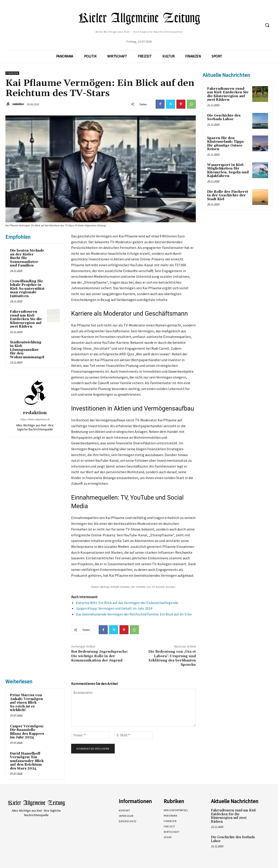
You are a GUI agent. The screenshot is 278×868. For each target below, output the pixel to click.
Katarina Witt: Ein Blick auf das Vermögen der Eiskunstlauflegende (127, 603)
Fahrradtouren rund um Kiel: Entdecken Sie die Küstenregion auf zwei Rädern (26, 319)
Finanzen (12, 73)
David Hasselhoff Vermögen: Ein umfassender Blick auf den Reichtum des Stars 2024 (27, 761)
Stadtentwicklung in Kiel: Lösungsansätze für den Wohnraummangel (27, 350)
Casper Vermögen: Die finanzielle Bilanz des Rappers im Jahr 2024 (27, 732)
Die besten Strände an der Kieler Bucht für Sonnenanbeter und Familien (27, 258)
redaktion (18, 104)
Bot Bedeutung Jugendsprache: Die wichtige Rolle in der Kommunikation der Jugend (100, 656)
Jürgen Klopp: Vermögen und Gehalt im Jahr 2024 (114, 608)
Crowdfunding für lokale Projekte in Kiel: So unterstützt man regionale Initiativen (27, 289)
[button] (267, 25)
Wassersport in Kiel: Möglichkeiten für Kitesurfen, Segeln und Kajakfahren (228, 171)
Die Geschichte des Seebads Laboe (224, 117)
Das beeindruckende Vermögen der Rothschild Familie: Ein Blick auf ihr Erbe (134, 614)
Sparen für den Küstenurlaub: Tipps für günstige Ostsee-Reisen (225, 144)
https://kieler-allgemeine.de (35, 419)
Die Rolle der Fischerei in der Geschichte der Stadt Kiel (228, 195)
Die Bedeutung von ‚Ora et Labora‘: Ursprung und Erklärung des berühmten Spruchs (172, 658)
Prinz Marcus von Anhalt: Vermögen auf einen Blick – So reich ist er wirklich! (26, 703)
